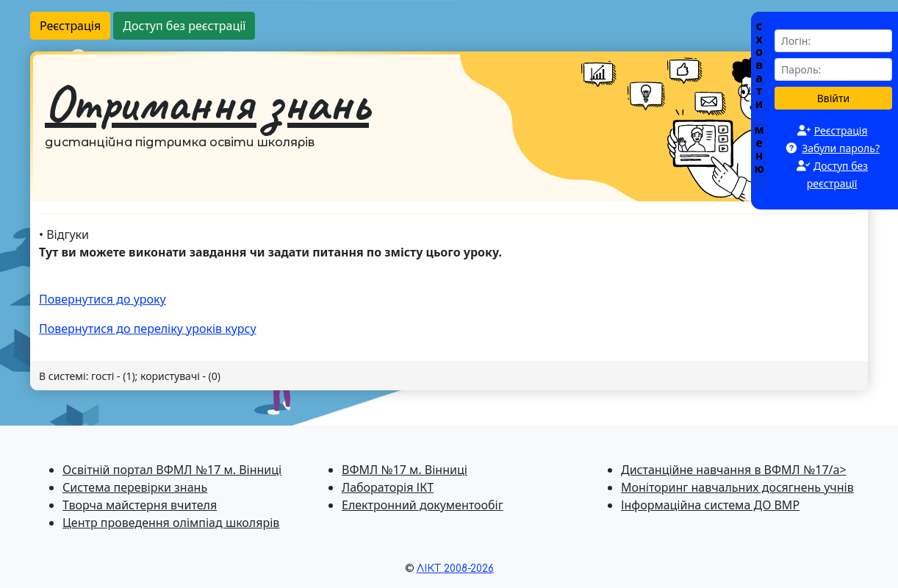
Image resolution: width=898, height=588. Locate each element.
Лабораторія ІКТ (388, 487)
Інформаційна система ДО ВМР (710, 505)
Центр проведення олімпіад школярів (171, 523)
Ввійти (834, 98)
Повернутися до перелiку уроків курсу (148, 329)
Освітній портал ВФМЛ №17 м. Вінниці (172, 470)
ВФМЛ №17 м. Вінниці (405, 470)
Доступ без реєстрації (184, 26)
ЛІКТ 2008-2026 (455, 569)
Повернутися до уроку (103, 299)
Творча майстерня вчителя (140, 505)
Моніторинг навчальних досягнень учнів (737, 487)
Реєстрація (70, 26)
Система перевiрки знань (135, 487)
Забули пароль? (841, 148)
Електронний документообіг (423, 505)
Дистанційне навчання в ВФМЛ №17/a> (734, 470)
